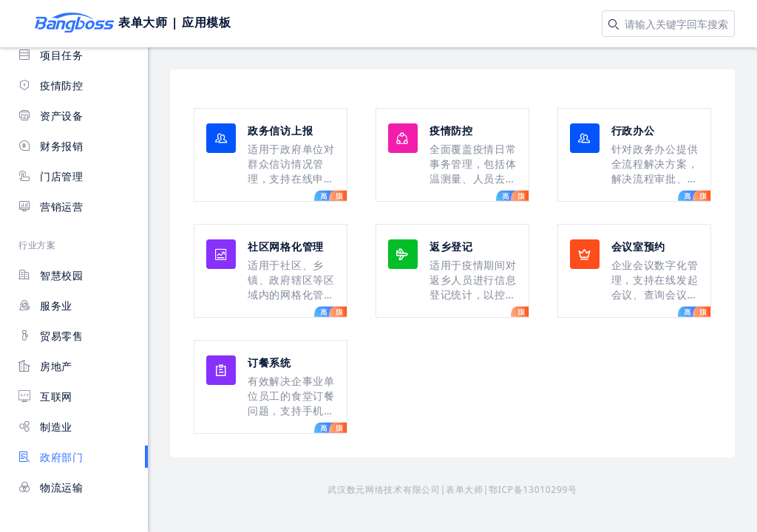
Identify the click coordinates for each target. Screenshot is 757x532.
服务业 (45, 306)
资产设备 (51, 116)
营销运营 (51, 207)
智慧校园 (51, 275)
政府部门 (51, 457)
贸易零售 (51, 336)
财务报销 (51, 146)
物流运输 (51, 487)
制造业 (45, 427)
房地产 (45, 366)
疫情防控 (51, 85)
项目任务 (51, 55)
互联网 (45, 396)
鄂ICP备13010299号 (533, 490)
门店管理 (51, 176)
